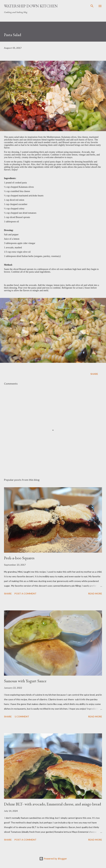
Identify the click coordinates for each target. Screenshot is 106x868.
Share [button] (94, 374)
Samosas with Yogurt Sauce (25, 681)
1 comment (22, 716)
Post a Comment (25, 594)
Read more (95, 594)
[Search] (92, 6)
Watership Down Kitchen (31, 6)
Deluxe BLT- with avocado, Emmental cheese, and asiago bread (53, 804)
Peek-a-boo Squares (19, 558)
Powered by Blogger (53, 859)
